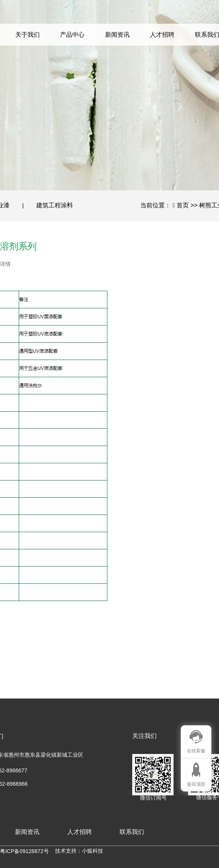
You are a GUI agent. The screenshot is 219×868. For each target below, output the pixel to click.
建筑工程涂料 (55, 205)
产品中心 (72, 35)
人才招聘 (162, 35)
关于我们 (28, 35)
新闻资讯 (117, 35)
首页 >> (188, 205)
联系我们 (132, 832)
